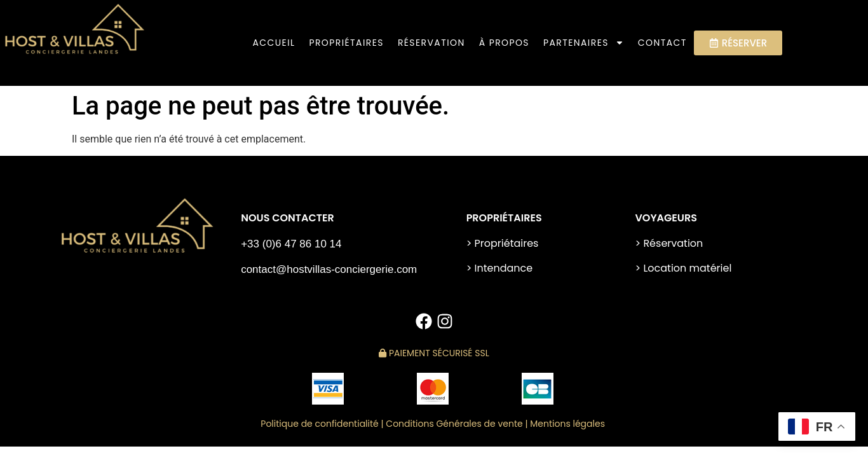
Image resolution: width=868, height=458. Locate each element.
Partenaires (584, 43)
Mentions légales (568, 424)
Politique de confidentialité (319, 424)
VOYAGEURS (666, 218)
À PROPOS (504, 43)
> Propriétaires (503, 243)
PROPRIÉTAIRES (346, 43)
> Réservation (669, 243)
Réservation (431, 43)
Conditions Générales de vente (454, 424)
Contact (662, 43)
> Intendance (500, 268)
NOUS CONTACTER (288, 218)
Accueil (274, 43)
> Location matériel (683, 268)
